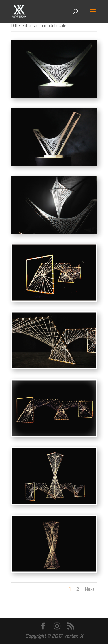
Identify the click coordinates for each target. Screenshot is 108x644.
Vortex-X (73, 636)
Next (90, 589)
